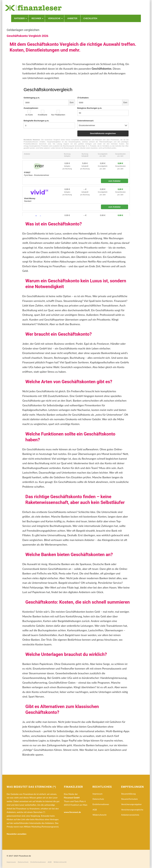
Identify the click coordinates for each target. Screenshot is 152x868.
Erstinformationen (101, 804)
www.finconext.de (72, 812)
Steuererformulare (129, 799)
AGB (95, 810)
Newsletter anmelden (17, 834)
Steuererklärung (128, 794)
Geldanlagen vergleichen (23, 30)
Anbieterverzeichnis (130, 815)
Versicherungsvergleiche (132, 810)
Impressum (97, 794)
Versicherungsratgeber (131, 804)
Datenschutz (98, 799)
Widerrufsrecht (99, 815)
